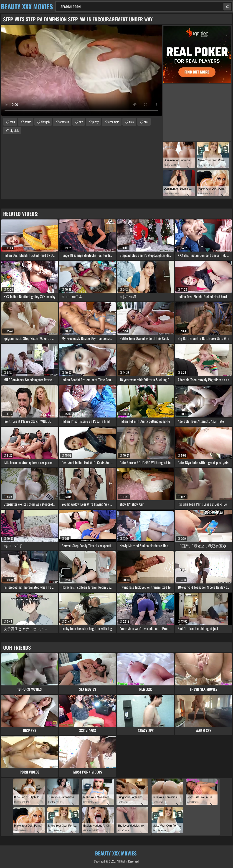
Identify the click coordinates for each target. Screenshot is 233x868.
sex (81, 122)
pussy (95, 122)
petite (28, 122)
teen (12, 122)
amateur (64, 122)
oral (146, 122)
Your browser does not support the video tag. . (81, 70)
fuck (132, 122)
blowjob (45, 122)
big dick (14, 130)
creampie (114, 122)
